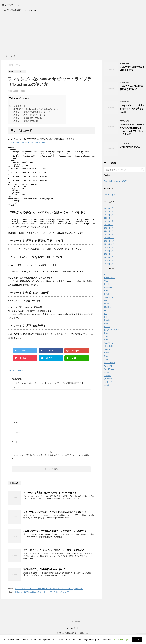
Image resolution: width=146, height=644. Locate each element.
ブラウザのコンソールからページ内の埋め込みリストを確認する (55, 525)
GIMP (107, 291)
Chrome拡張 (110, 278)
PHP (106, 317)
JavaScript (20, 384)
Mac (106, 300)
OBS (106, 310)
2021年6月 (109, 218)
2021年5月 (109, 221)
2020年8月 (109, 251)
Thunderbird (109, 346)
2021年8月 (109, 211)
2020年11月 (109, 241)
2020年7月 (109, 254)
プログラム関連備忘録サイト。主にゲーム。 (73, 633)
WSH (107, 372)
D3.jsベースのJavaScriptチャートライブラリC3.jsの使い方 (42, 605)
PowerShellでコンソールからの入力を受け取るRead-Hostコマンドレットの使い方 (132, 129)
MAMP (107, 304)
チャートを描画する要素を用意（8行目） (33, 112)
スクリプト (109, 379)
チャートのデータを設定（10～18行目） (33, 115)
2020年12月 (109, 238)
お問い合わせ (9, 56)
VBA (106, 359)
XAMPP (108, 376)
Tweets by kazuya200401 (116, 181)
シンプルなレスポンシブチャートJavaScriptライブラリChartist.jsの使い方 (49, 602)
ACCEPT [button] (137, 640)
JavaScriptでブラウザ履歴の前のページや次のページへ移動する (55, 544)
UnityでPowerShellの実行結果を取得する (132, 88)
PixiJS (107, 320)
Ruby (107, 333)
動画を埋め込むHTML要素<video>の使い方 (44, 582)
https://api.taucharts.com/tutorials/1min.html (27, 142)
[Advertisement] (73, 34)
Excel (107, 284)
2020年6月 (109, 257)
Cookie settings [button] (121, 639)
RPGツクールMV (112, 330)
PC (106, 314)
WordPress (109, 369)
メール (16, 445)
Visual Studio (110, 363)
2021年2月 (109, 231)
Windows (108, 366)
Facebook (108, 287)
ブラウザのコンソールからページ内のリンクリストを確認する (54, 563)
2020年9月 (109, 247)
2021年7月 (109, 215)
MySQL (107, 307)
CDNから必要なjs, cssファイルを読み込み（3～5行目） (39, 109)
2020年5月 (109, 260)
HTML (13, 384)
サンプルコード (19, 106)
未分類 (107, 385)
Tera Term (108, 343)
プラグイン (109, 382)
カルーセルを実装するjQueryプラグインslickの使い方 (50, 506)
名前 (15, 436)
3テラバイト (11, 5)
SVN (106, 340)
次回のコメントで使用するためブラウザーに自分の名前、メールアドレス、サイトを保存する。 (51, 470)
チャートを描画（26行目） (27, 121)
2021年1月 (109, 234)
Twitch (107, 349)
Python (107, 327)
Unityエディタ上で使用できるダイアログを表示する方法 (132, 109)
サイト (15, 455)
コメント (17, 401)
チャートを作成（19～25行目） (29, 118)
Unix (106, 356)
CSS (106, 281)
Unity (106, 353)
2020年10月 (109, 244)
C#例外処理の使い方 (130, 147)
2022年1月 (109, 208)
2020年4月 (109, 264)
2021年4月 (109, 225)
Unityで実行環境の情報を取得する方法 (132, 69)
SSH (106, 336)
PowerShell (109, 323)
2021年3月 (109, 228)
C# (105, 274)
